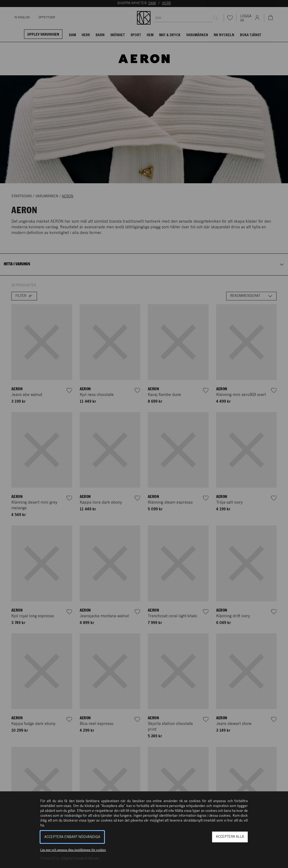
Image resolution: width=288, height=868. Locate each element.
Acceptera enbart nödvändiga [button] (72, 837)
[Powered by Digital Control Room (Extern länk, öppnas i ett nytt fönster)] (70, 858)
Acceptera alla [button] (230, 837)
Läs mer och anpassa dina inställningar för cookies (73, 850)
